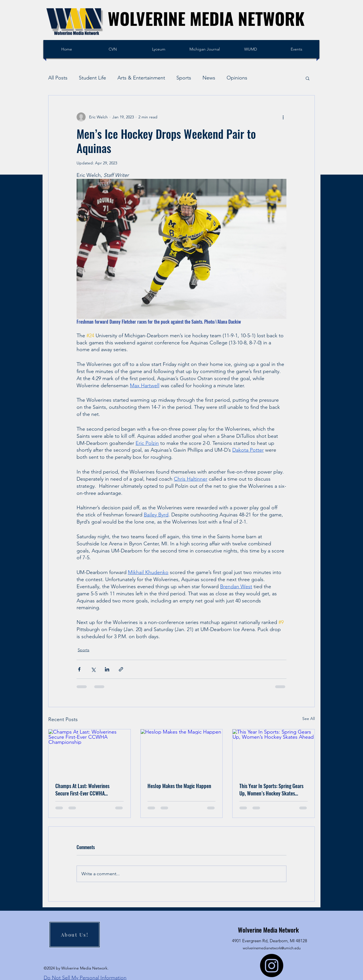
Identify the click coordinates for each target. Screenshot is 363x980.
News (209, 78)
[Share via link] (121, 669)
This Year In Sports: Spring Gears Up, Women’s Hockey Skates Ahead (271, 790)
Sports (184, 78)
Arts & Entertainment (141, 78)
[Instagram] (272, 966)
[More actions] (283, 117)
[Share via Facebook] (79, 669)
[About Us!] (75, 935)
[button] (308, 78)
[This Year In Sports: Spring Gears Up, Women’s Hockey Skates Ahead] (274, 752)
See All (309, 719)
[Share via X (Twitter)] (93, 669)
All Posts (58, 78)
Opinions (237, 78)
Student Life (92, 78)
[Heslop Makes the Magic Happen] (182, 752)
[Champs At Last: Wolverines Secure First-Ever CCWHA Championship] (89, 752)
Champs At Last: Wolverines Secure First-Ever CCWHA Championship (82, 790)
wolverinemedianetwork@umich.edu (272, 948)
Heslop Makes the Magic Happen (179, 786)
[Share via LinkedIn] (107, 669)
